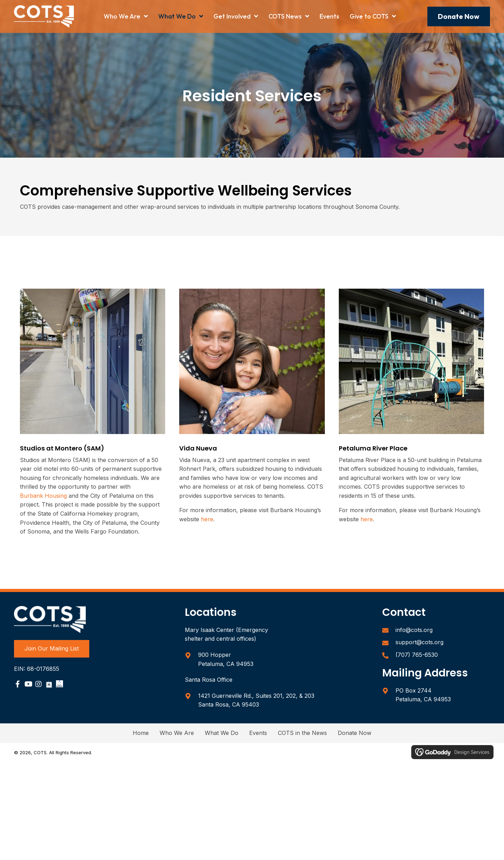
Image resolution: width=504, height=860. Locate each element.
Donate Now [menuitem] (355, 733)
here (207, 519)
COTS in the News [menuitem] (302, 733)
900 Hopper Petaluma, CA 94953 (226, 659)
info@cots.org (414, 630)
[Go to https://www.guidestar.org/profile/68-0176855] (49, 684)
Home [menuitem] (141, 733)
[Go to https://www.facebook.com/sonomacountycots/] (17, 685)
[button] (459, 16)
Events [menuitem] (258, 733)
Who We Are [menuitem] (177, 733)
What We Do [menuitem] (222, 733)
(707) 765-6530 (417, 655)
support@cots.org (419, 642)
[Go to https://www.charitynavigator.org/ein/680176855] (59, 684)
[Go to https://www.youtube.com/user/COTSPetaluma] (28, 685)
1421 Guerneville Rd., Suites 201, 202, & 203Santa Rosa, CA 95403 (256, 700)
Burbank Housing (43, 496)
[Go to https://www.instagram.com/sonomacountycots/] (38, 685)
